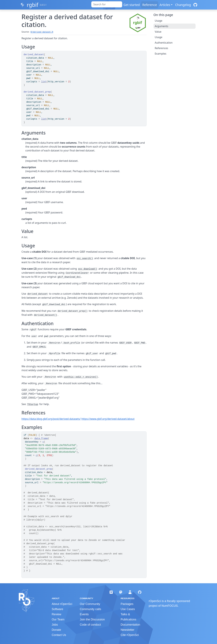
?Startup (32, 404)
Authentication (164, 43)
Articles (165, 5)
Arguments (162, 26)
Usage (159, 21)
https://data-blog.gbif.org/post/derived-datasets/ (51, 419)
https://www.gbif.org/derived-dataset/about (108, 419)
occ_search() (85, 258)
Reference (150, 5)
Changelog (183, 5)
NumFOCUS (170, 606)
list (44, 82)
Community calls (90, 609)
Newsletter (127, 630)
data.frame (41, 438)
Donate (56, 630)
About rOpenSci (62, 604)
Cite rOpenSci (130, 635)
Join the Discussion (92, 619)
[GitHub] (195, 5)
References (161, 48)
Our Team (58, 619)
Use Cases (128, 609)
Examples (161, 54)
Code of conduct (90, 625)
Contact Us (59, 635)
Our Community (90, 604)
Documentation (130, 625)
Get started (132, 5)
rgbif (33, 5)
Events (84, 614)
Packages (127, 604)
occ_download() (88, 269)
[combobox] (107, 4)
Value (158, 32)
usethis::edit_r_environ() (81, 377)
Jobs (55, 625)
